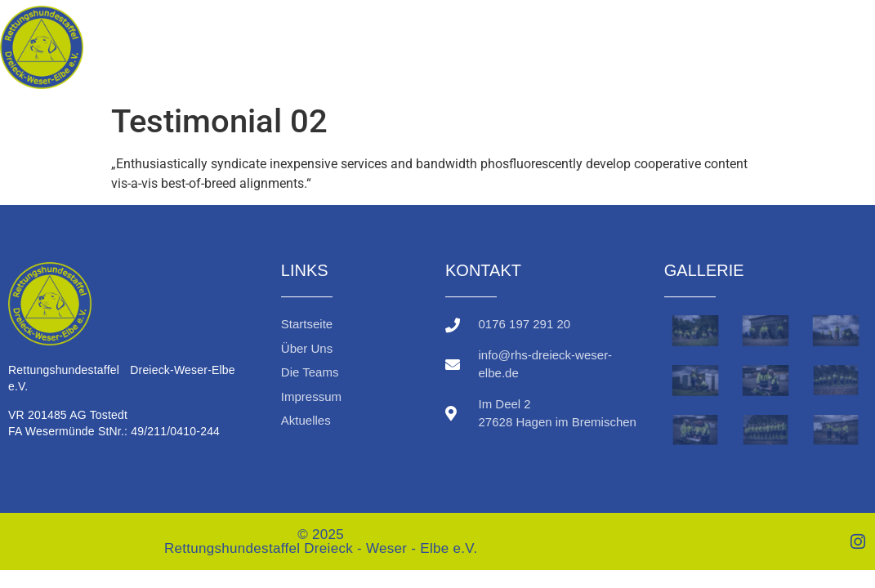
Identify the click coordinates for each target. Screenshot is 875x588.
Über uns (698, 32)
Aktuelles (829, 63)
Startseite (576, 32)
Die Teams (815, 32)
